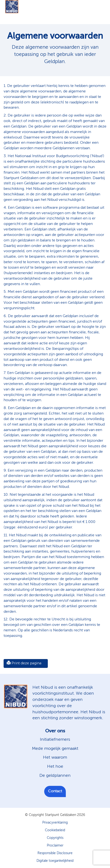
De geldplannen (55, 776)
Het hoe (55, 767)
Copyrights (55, 838)
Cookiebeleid (55, 830)
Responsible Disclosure (55, 853)
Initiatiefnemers (55, 740)
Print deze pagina (24, 663)
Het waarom (55, 757)
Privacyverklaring (55, 823)
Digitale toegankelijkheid (55, 861)
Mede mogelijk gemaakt (55, 749)
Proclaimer (55, 846)
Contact (55, 791)
